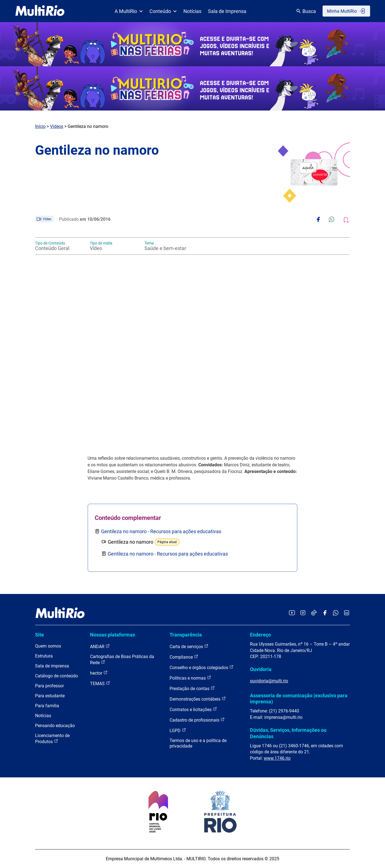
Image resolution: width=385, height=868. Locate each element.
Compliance (184, 657)
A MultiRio (129, 11)
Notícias (192, 11)
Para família (47, 706)
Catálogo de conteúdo (56, 676)
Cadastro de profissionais (197, 720)
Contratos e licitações (193, 709)
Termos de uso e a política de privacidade (198, 743)
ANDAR (100, 646)
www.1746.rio (277, 758)
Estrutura (44, 656)
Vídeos (57, 126)
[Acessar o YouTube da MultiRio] (292, 613)
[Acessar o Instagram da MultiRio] (303, 613)
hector (99, 673)
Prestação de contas (192, 688)
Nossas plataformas (113, 635)
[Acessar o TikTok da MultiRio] (314, 613)
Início (40, 126)
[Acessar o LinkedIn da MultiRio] (347, 613)
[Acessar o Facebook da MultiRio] (325, 613)
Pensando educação (55, 726)
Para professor (49, 686)
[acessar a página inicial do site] (40, 11)
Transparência (186, 635)
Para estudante (50, 696)
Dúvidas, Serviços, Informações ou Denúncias (288, 733)
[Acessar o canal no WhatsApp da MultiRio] (336, 613)
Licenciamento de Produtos (52, 739)
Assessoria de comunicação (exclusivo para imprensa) (299, 699)
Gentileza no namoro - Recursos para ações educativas (161, 531)
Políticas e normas (190, 678)
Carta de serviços (189, 646)
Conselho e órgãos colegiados (202, 667)
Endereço (260, 635)
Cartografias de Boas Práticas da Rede (122, 660)
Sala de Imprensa (227, 11)
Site (39, 635)
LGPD (178, 730)
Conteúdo (163, 11)
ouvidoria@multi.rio (269, 681)
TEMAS (100, 683)
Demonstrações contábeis (198, 699)
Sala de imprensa (52, 666)
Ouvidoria (261, 669)
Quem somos (48, 646)
